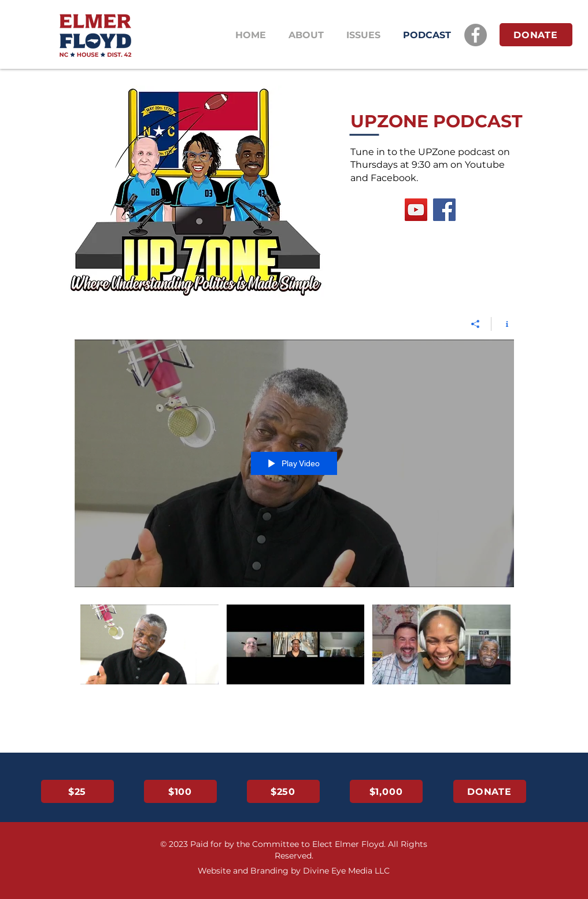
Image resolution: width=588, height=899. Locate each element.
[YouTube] (416, 210)
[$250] (283, 791)
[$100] (180, 791)
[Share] (476, 324)
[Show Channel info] (503, 324)
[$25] (77, 791)
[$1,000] (386, 791)
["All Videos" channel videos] (294, 652)
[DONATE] (536, 35)
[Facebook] (476, 35)
